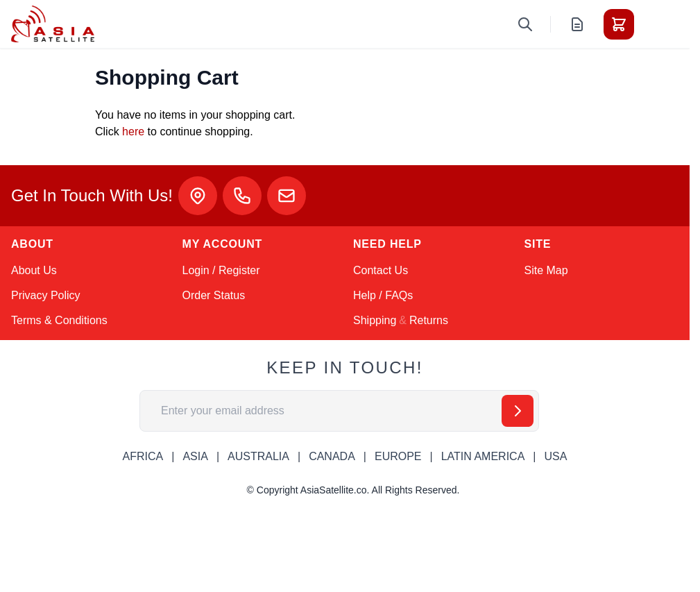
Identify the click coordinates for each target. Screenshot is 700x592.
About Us (34, 270)
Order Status (214, 295)
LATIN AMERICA (483, 456)
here (133, 132)
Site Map (546, 270)
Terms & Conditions (59, 320)
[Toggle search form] (525, 24)
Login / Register (221, 270)
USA (555, 456)
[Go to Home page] (53, 24)
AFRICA (143, 456)
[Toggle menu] (658, 24)
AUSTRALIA (258, 456)
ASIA (195, 456)
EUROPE (398, 456)
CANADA (332, 456)
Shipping (375, 320)
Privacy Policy (46, 295)
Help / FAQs (383, 295)
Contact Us (381, 270)
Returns (429, 320)
